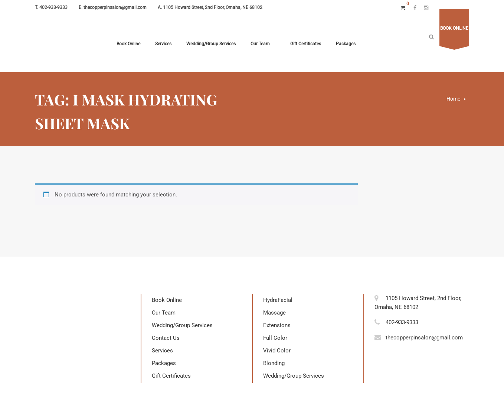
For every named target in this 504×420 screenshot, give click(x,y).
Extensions (277, 325)
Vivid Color (277, 351)
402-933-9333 (53, 7)
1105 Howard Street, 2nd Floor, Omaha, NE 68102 (213, 7)
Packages (346, 44)
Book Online (128, 44)
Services (163, 44)
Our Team (260, 44)
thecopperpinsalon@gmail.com (115, 7)
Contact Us (166, 338)
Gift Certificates (306, 44)
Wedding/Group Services (211, 44)
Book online (454, 28)
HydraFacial (278, 300)
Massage (274, 313)
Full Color (275, 338)
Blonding (274, 363)
